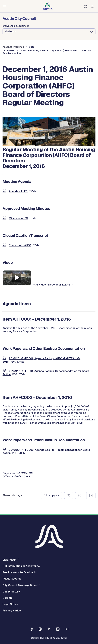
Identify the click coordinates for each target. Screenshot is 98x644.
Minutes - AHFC (18, 218)
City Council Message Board (20, 585)
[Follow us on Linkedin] (58, 629)
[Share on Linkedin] (91, 495)
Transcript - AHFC (20, 245)
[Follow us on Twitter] (49, 629)
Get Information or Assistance (21, 566)
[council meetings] (49, 145)
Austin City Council (13, 47)
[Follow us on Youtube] (67, 629)
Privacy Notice (12, 611)
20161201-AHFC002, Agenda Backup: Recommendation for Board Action (46, 452)
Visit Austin (9, 560)
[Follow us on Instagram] (40, 629)
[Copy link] (51, 495)
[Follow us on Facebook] (31, 629)
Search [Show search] (93, 6)
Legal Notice (10, 604)
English (86, 7)
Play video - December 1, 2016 (52, 285)
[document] (5, 191)
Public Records (12, 579)
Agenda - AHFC (18, 191)
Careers (8, 598)
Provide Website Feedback (19, 572)
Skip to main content (13, 0)
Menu (5, 6)
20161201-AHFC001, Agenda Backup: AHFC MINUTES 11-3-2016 (41, 360)
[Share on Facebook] (80, 495)
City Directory (11, 592)
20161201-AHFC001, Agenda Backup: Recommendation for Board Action (46, 373)
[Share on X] (69, 495)
